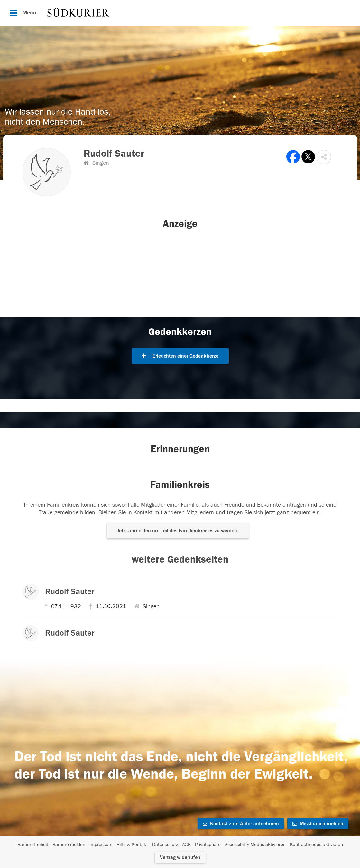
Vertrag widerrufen (180, 857)
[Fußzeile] (180, 845)
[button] (324, 157)
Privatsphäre (208, 845)
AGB (186, 845)
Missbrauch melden (318, 824)
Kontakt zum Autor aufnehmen (241, 824)
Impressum (101, 845)
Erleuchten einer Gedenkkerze (180, 356)
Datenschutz (165, 845)
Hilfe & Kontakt (132, 845)
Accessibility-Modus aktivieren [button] (255, 845)
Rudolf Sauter (70, 592)
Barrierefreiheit (33, 845)
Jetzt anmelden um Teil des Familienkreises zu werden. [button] (178, 531)
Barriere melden (69, 845)
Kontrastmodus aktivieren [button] (316, 845)
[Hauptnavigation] (180, 13)
